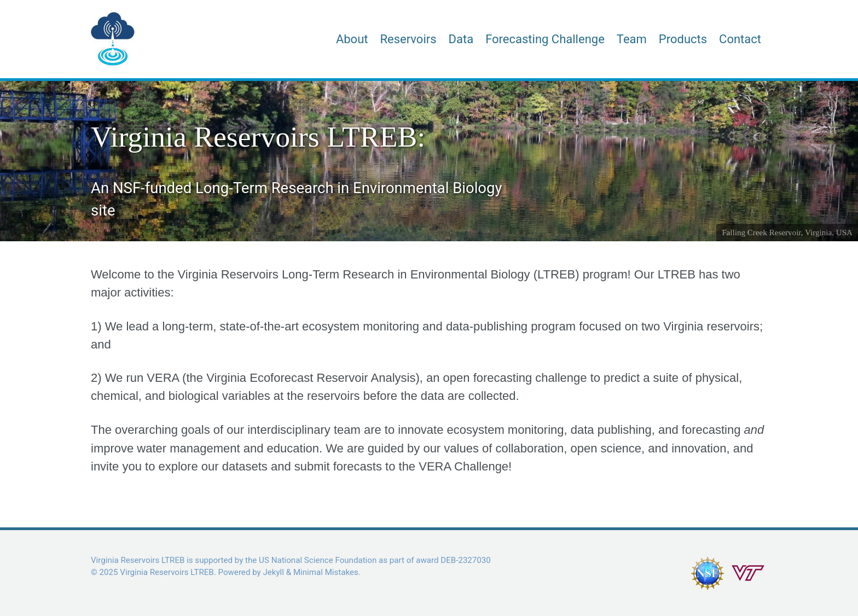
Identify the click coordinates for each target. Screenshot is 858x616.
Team (632, 39)
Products (683, 39)
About (352, 39)
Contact (740, 39)
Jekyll (273, 572)
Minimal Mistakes (326, 572)
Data (461, 39)
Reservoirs (408, 39)
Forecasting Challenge (545, 39)
